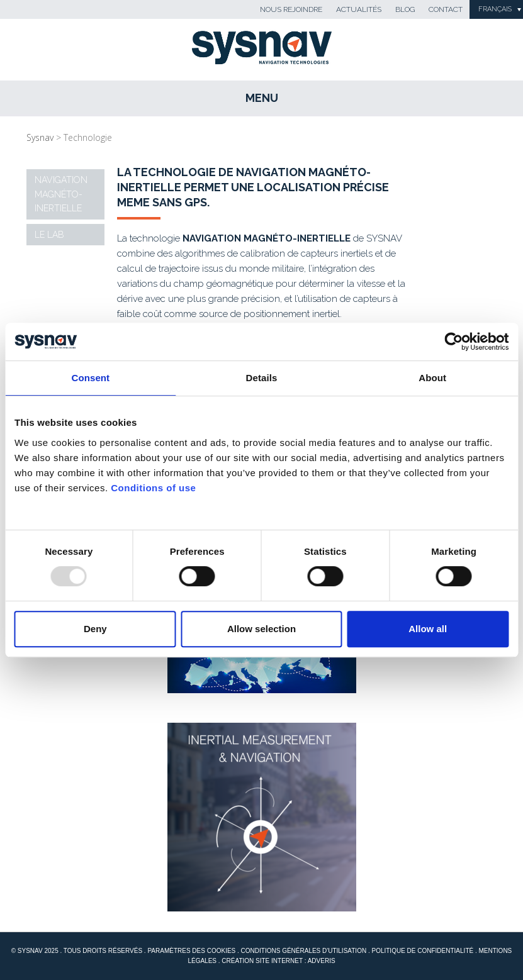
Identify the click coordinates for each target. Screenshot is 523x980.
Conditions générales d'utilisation (304, 951)
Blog (405, 9)
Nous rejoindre (291, 9)
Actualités (359, 9)
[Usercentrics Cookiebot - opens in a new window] (453, 342)
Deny (95, 629)
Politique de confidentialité (422, 951)
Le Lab (49, 235)
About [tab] (432, 378)
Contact (446, 9)
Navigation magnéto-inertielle (61, 194)
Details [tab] (262, 378)
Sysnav (40, 137)
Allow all (428, 629)
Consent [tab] (90, 378)
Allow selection (261, 629)
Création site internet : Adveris (278, 961)
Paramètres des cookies (191, 951)
